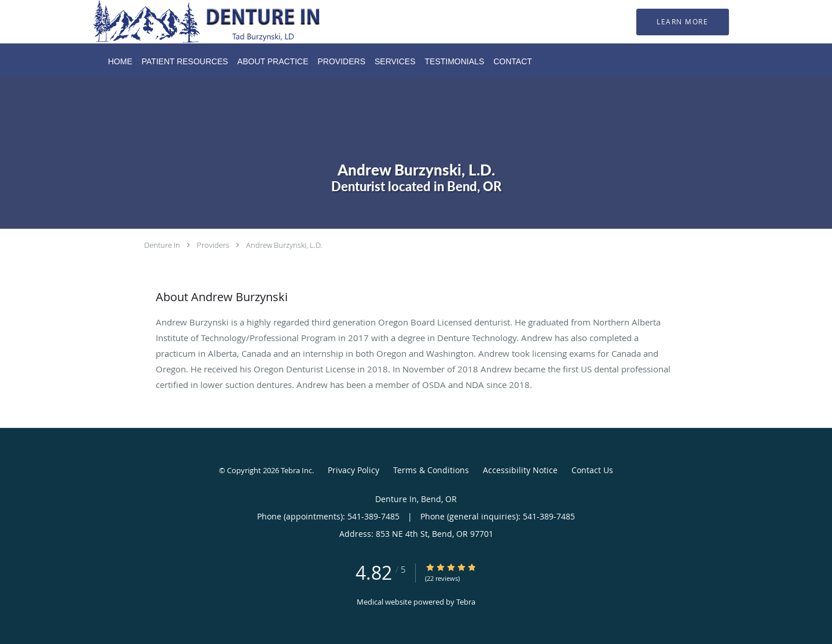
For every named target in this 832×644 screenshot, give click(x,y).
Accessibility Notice (520, 470)
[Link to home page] (192, 22)
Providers (213, 245)
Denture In (162, 245)
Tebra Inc (296, 470)
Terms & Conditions (431, 470)
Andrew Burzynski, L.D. (284, 245)
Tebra (466, 602)
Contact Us (592, 470)
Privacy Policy (353, 470)
